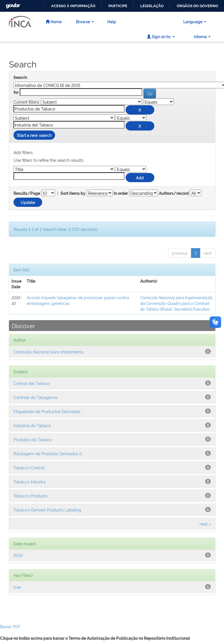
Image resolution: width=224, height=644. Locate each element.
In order (121, 193)
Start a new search (34, 135)
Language (195, 21)
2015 (18, 555)
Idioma (202, 36)
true (17, 587)
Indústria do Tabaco (32, 425)
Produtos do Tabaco (33, 439)
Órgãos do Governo (197, 6)
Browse (85, 21)
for (16, 92)
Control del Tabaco (32, 383)
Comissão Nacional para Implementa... (50, 352)
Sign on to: (161, 36)
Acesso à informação (73, 6)
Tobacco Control (29, 467)
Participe (118, 6)
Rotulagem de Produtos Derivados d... (49, 453)
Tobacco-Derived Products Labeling (47, 510)
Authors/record (174, 193)
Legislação (152, 6)
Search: (21, 77)
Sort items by (73, 193)
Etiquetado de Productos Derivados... (48, 411)
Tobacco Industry (30, 481)
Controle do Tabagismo (36, 397)
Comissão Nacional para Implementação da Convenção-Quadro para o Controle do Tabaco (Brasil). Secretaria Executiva (176, 303)
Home (54, 21)
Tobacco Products (31, 496)
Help (112, 21)
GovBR (12, 4)
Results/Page (27, 193)
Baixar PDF (10, 626)
